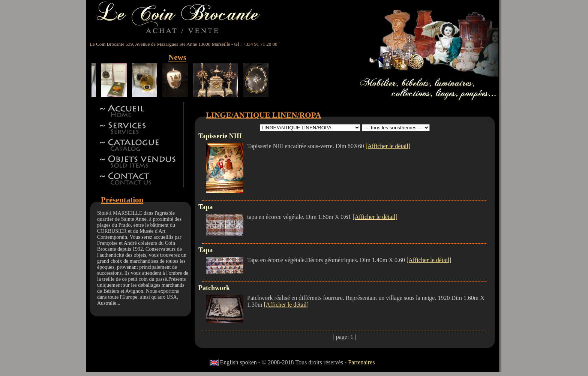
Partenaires (361, 362)
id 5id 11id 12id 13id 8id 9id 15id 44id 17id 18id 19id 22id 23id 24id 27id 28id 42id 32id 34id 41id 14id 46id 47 (310, 128)
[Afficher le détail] (388, 146)
